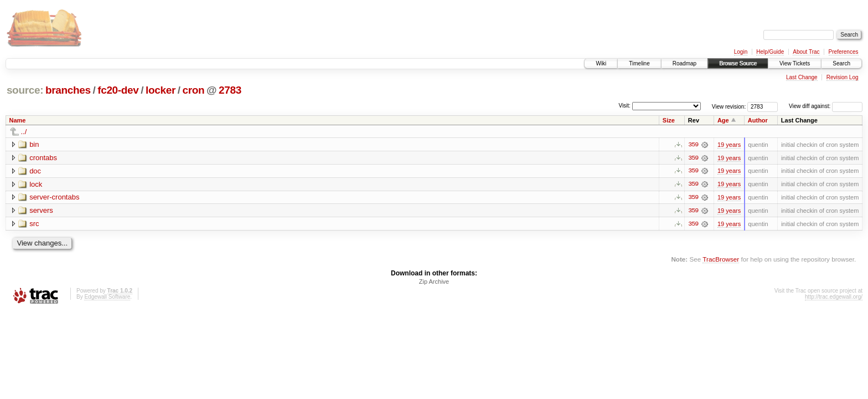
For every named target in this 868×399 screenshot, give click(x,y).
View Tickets (795, 63)
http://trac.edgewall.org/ (834, 298)
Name (18, 120)
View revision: (729, 106)
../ (24, 132)
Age (723, 120)
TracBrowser (721, 260)
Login (741, 52)
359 (693, 145)
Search (841, 63)
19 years (729, 145)
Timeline (639, 63)
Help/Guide (770, 52)
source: (25, 90)
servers (41, 211)
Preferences (844, 52)
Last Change (802, 77)
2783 (230, 90)
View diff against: (826, 106)
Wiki (601, 63)
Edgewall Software (107, 298)
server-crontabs (54, 198)
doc (35, 171)
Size (669, 120)
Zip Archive (434, 283)
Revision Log (843, 77)
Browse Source (738, 63)
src (34, 224)
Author (758, 120)
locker (161, 90)
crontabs (43, 158)
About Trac (806, 52)
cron (193, 90)
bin (34, 144)
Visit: (624, 106)
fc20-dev (118, 90)
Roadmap (684, 63)
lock (36, 184)
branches (68, 90)
